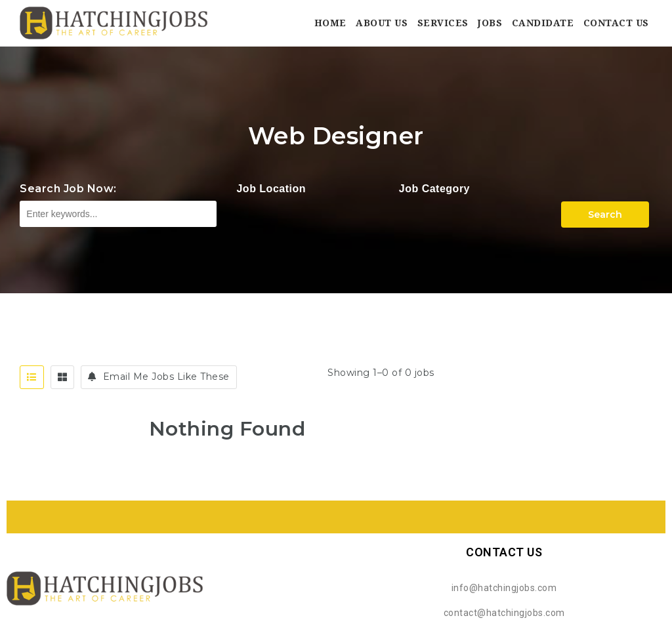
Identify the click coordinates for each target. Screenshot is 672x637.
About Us (382, 23)
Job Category (434, 189)
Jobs (490, 23)
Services (443, 23)
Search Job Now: (68, 189)
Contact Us (616, 23)
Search (605, 215)
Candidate (543, 23)
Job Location (271, 189)
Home (330, 23)
